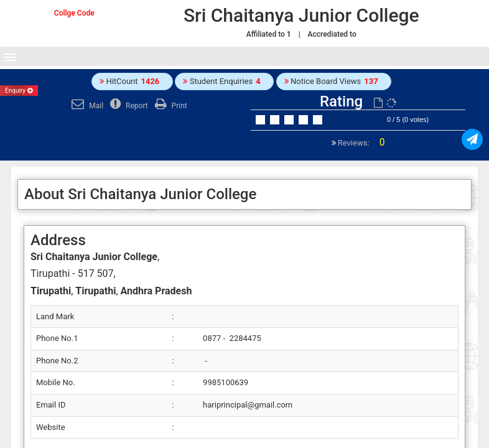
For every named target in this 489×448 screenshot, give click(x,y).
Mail (86, 106)
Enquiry (19, 91)
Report (128, 106)
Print (170, 106)
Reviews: (361, 143)
